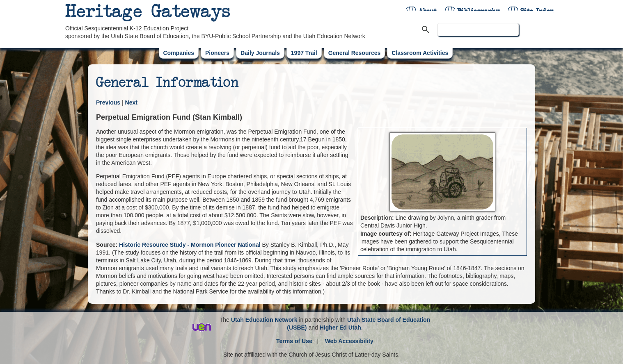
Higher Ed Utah (340, 328)
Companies (179, 53)
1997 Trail (304, 53)
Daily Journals (260, 53)
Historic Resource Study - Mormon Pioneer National (190, 245)
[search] (478, 30)
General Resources (355, 53)
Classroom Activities (420, 53)
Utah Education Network (264, 320)
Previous (108, 102)
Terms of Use (294, 341)
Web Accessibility (349, 341)
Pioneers (217, 53)
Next (131, 102)
